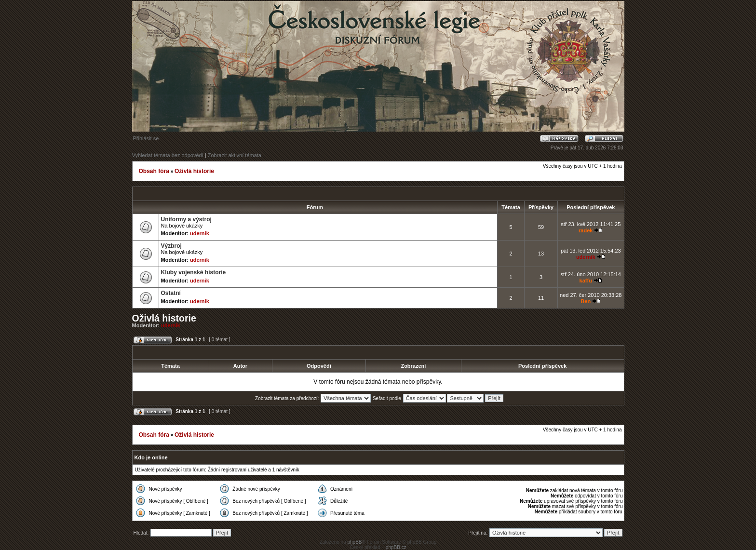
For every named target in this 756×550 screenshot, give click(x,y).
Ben (586, 301)
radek (586, 230)
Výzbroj (171, 246)
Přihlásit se (146, 138)
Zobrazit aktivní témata (235, 155)
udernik (200, 233)
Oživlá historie (194, 171)
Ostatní (171, 293)
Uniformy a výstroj (186, 219)
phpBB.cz (396, 547)
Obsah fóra (154, 171)
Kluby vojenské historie (194, 272)
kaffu (586, 281)
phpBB (354, 542)
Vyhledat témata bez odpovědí (168, 155)
